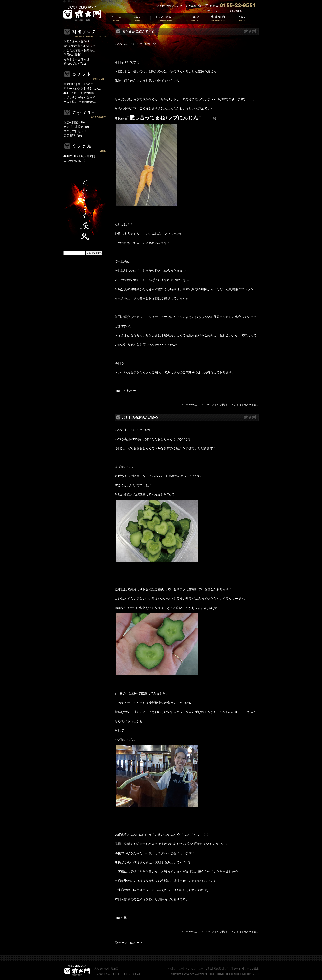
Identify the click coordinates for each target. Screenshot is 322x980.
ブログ (228, 968)
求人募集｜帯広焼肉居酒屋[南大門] (240, 11)
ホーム (168, 968)
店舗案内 (218, 968)
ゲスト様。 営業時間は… (80, 102)
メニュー (178, 968)
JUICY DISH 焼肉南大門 (79, 156)
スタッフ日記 (220, 405)
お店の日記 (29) (74, 122)
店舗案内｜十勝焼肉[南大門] (218, 18)
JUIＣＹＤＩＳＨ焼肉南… (80, 93)
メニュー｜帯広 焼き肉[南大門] (139, 18)
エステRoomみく (75, 161)
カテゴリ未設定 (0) (76, 127)
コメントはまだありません (244, 405)
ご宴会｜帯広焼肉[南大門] (194, 18)
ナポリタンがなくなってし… (82, 97)
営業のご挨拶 (72, 55)
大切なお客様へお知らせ (79, 46)
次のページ (136, 943)
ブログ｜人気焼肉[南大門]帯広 (244, 18)
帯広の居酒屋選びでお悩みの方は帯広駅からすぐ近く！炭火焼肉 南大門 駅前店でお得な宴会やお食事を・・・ (82, 14)
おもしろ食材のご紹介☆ (140, 418)
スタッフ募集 (252, 968)
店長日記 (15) (73, 136)
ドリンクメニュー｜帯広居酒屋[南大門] (167, 18)
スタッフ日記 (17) (76, 131)
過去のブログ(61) (75, 64)
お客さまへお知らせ (76, 41)
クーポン (238, 968)
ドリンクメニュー (194, 968)
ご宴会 (209, 968)
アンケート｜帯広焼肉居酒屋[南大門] (213, 11)
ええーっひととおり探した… (82, 89)
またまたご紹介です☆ (138, 32)
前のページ (121, 943)
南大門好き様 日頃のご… (80, 84)
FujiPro (255, 974)
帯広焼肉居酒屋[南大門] (116, 18)
